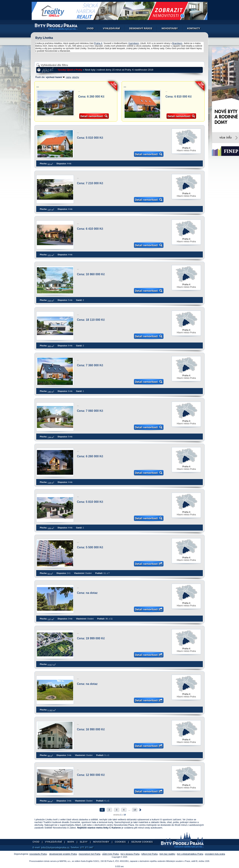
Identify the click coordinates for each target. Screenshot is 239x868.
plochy (76, 77)
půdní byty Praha (111, 854)
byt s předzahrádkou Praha (190, 854)
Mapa (71, 842)
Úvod (90, 28)
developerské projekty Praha (63, 854)
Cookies (120, 842)
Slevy (84, 842)
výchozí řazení (55, 77)
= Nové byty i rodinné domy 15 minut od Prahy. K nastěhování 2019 (105, 70)
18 (135, 810)
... (38, 86)
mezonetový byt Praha (90, 854)
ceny (69, 77)
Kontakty (194, 28)
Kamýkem (134, 43)
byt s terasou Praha (130, 854)
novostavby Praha (38, 854)
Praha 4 (98, 43)
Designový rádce (141, 28)
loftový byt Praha (149, 854)
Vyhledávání (111, 28)
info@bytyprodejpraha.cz (55, 847)
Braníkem (177, 43)
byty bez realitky (167, 854)
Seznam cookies (142, 842)
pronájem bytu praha (215, 854)
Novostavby (170, 28)
